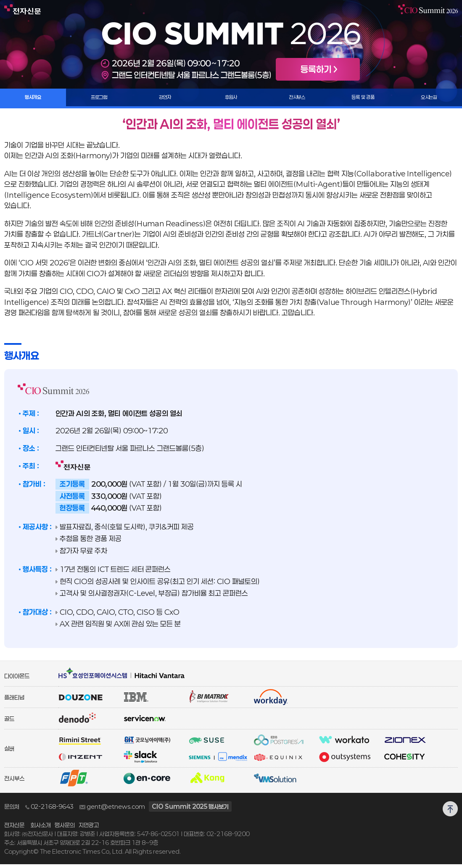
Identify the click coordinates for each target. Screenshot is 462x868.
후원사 (231, 99)
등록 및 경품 (363, 99)
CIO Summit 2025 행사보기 (190, 810)
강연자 (165, 99)
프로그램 (99, 99)
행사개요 (33, 99)
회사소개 (41, 829)
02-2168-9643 (49, 810)
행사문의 (65, 829)
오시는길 (429, 99)
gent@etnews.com (112, 810)
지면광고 (89, 829)
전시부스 (297, 99)
